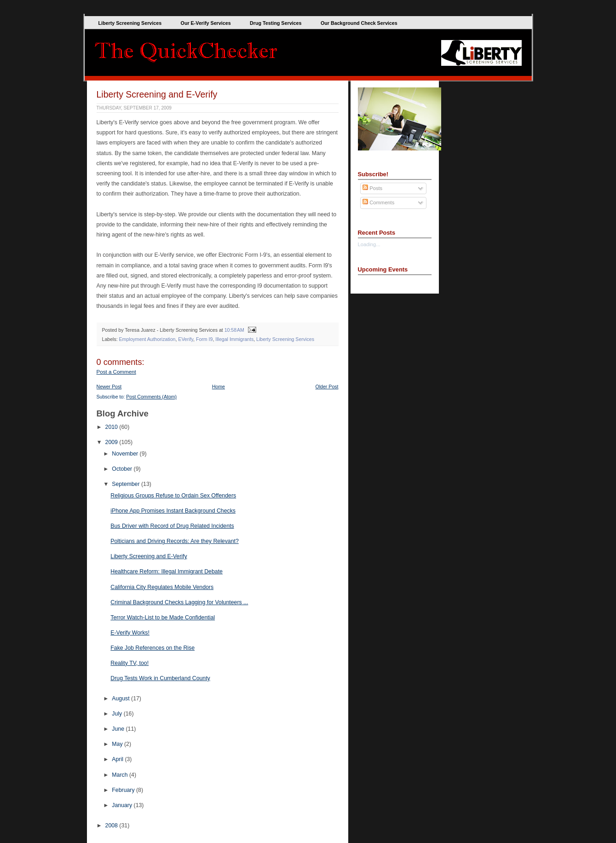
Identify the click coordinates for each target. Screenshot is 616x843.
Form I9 (204, 339)
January (123, 805)
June (119, 729)
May (118, 744)
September (127, 484)
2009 (112, 442)
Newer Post (109, 387)
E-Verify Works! (130, 633)
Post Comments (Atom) (151, 397)
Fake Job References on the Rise (153, 648)
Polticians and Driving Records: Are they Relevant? (175, 541)
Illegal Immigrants (234, 339)
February (124, 790)
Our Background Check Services (359, 23)
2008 (112, 826)
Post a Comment (116, 372)
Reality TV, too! (130, 663)
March (121, 775)
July (118, 714)
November (126, 454)
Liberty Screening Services (130, 23)
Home (219, 387)
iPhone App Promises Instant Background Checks (173, 511)
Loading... (369, 244)
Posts (372, 188)
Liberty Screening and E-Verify (157, 94)
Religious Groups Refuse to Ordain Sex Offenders (173, 496)
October (123, 469)
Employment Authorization (147, 339)
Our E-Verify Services (206, 23)
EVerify (186, 339)
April (118, 759)
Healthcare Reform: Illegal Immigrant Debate (167, 572)
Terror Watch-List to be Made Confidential (163, 618)
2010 (112, 427)
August (121, 699)
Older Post (327, 387)
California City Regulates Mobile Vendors (162, 587)
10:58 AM (234, 330)
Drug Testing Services (276, 23)
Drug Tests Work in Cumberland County (160, 678)
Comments (378, 202)
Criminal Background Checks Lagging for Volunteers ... (179, 602)
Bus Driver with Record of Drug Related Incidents (172, 526)
